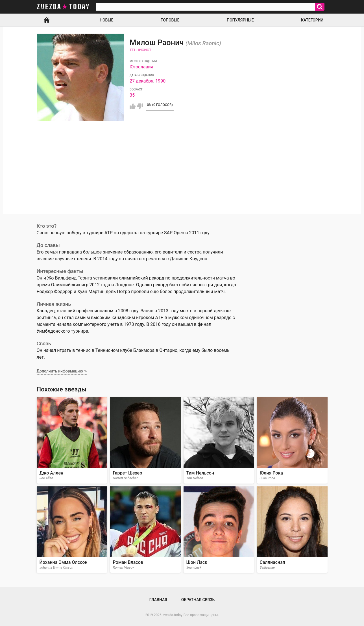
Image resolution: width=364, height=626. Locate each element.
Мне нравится (133, 106)
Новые (106, 20)
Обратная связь (198, 600)
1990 (160, 81)
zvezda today (63, 7)
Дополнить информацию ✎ (62, 371)
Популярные (240, 20)
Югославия (141, 67)
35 (132, 95)
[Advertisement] (182, 175)
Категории (312, 20)
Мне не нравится (140, 106)
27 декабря (141, 81)
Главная (47, 20)
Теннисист (140, 50)
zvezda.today (173, 615)
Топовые (170, 20)
